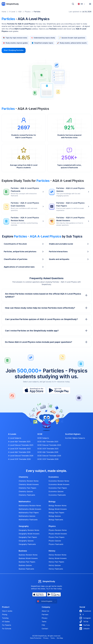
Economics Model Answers (59, 484)
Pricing (5, 615)
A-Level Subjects (15, 438)
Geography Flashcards (27, 544)
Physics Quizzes (55, 541)
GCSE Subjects (43, 438)
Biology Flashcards (56, 520)
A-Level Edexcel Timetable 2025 (21, 445)
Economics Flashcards (57, 495)
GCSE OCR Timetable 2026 (48, 459)
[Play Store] (59, 390)
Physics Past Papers (57, 537)
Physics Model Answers (58, 534)
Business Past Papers (27, 562)
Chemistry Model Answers (29, 484)
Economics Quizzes (56, 491)
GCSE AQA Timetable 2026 (48, 452)
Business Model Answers (28, 558)
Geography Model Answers (29, 534)
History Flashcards (56, 569)
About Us (45, 611)
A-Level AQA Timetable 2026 (19, 452)
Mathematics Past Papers (29, 513)
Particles (37, 12)
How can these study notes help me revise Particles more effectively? (46, 308)
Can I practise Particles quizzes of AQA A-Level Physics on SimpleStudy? (46, 319)
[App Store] (34, 390)
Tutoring (5, 618)
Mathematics (25, 502)
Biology (52, 502)
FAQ (43, 625)
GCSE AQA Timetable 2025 (48, 442)
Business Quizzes (25, 565)
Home (4, 12)
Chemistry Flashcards (27, 495)
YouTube (85, 625)
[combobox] (81, 4)
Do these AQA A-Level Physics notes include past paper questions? (46, 342)
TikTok (84, 622)
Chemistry (23, 477)
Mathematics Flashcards (28, 520)
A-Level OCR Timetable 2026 (19, 459)
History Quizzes (55, 565)
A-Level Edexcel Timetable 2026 (21, 456)
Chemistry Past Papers (27, 488)
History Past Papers (56, 562)
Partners (45, 615)
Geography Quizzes (26, 541)
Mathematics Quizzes (27, 516)
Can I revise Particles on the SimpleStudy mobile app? (46, 331)
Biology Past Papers (56, 513)
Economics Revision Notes (59, 481)
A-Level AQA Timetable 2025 (19, 442)
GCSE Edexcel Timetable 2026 (49, 456)
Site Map (60, 638)
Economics (54, 477)
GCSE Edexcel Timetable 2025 (49, 445)
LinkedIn (85, 629)
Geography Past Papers (28, 537)
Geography (24, 526)
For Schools (7, 629)
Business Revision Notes (28, 555)
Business (23, 551)
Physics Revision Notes (58, 530)
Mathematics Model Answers (30, 509)
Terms (44, 622)
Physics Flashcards (56, 544)
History (52, 551)
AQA (20, 12)
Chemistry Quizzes (26, 491)
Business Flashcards (26, 569)
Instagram (85, 618)
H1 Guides (6, 622)
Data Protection (36, 638)
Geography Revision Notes (29, 530)
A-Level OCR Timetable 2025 (19, 449)
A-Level (12, 12)
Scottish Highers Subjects (75, 438)
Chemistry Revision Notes (29, 481)
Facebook (85, 611)
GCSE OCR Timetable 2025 (48, 449)
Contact (45, 629)
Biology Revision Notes (58, 506)
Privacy (45, 618)
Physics (28, 12)
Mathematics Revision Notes (30, 506)
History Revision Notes (57, 555)
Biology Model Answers (58, 509)
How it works (7, 611)
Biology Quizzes (55, 516)
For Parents (7, 625)
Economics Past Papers (58, 488)
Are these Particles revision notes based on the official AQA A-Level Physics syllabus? (46, 295)
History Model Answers (58, 558)
